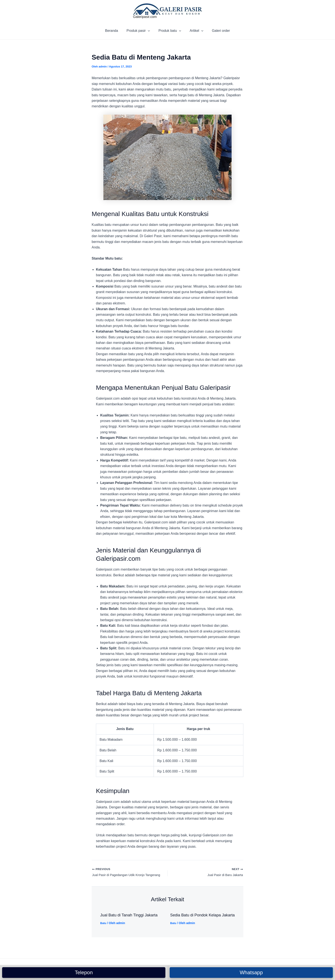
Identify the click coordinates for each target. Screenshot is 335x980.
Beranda (115, 31)
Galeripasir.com (145, 17)
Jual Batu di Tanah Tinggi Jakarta (132, 916)
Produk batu (170, 31)
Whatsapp (251, 972)
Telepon (84, 972)
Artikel (195, 31)
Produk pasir (140, 31)
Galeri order (217, 31)
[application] (150, 31)
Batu (104, 924)
